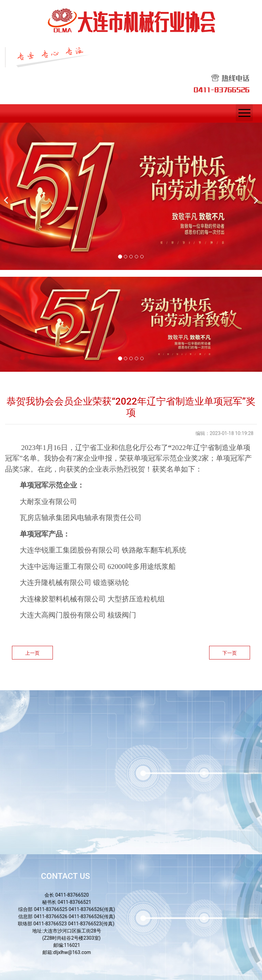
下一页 (230, 653)
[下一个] (255, 196)
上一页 (32, 653)
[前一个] (7, 196)
